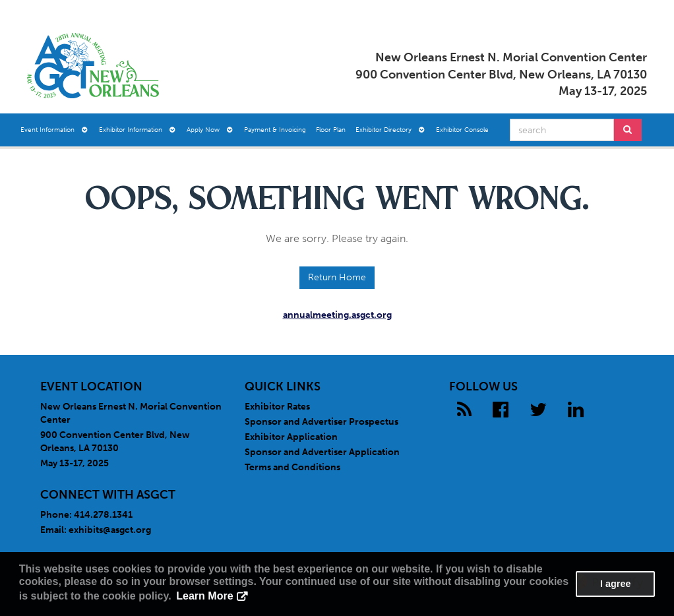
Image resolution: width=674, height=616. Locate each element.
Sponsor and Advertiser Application (322, 452)
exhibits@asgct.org (110, 530)
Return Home (337, 277)
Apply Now (210, 130)
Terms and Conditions (292, 467)
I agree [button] (615, 584)
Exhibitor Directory (390, 130)
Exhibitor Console (462, 130)
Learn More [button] (204, 596)
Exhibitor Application (291, 437)
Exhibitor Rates (277, 407)
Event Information (54, 130)
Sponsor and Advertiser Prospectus (322, 422)
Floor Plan (331, 130)
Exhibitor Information (137, 130)
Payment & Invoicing (275, 130)
